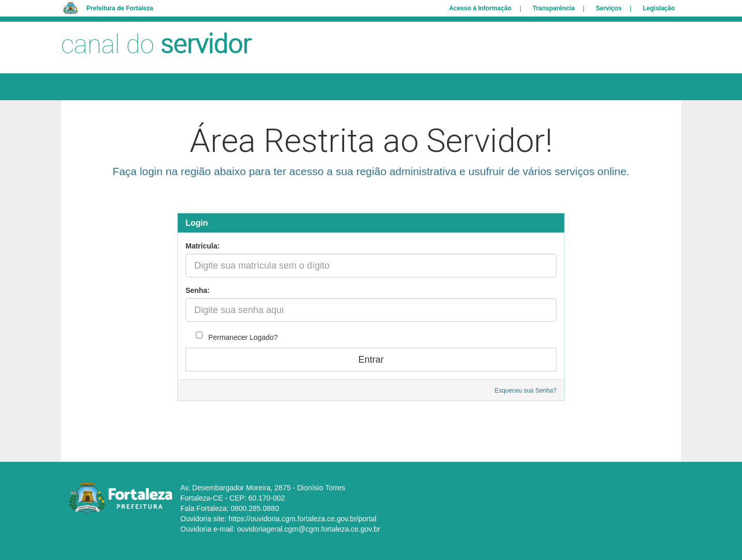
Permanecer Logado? (237, 336)
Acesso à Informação (480, 8)
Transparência (554, 8)
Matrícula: (203, 246)
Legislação (659, 8)
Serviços (609, 8)
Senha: (198, 290)
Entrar (371, 360)
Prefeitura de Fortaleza (120, 8)
